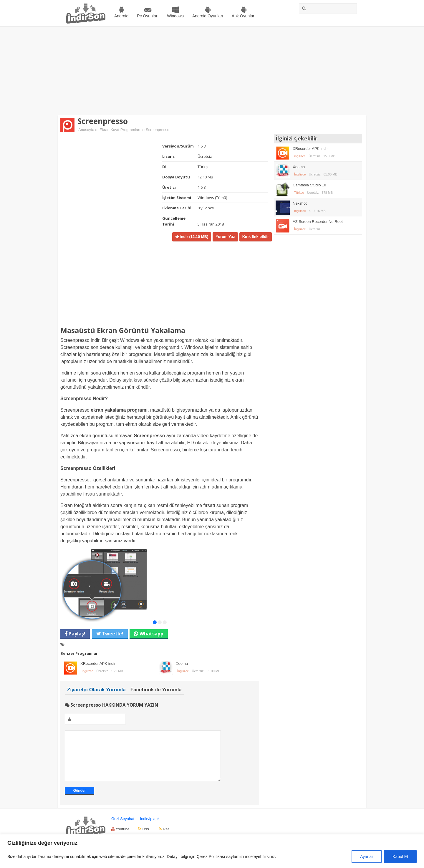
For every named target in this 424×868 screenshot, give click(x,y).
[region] (212, 851)
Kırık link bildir (256, 237)
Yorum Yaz (225, 237)
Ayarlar (367, 857)
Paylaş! (76, 634)
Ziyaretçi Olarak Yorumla (96, 690)
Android (121, 16)
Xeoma (182, 664)
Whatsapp (151, 634)
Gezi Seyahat (123, 828)
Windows (175, 16)
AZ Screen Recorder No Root (318, 222)
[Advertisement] (212, 71)
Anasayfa (86, 130)
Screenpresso (103, 121)
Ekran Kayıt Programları (120, 130)
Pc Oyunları (148, 16)
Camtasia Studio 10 (309, 185)
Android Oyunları (208, 16)
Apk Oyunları (244, 16)
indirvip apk (150, 828)
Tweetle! (112, 634)
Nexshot (300, 203)
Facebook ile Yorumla (156, 690)
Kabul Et (400, 857)
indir (193, 237)
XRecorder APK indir (98, 664)
